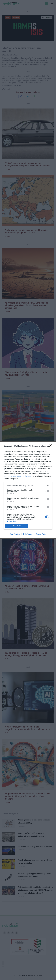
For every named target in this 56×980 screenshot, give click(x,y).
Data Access (28, 534)
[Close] (51, 446)
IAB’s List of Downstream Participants (17, 476)
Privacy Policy (41, 534)
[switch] (47, 491)
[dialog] (28, 490)
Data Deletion (15, 534)
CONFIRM (16, 526)
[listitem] (28, 486)
